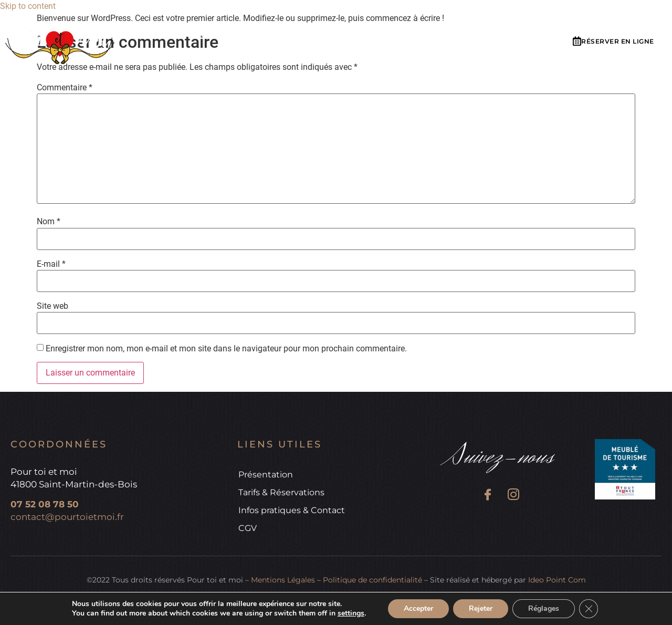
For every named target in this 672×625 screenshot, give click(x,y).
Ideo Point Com (557, 580)
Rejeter (481, 608)
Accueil (162, 36)
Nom (49, 222)
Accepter (418, 608)
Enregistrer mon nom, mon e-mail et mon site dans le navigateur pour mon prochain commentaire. (226, 349)
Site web (52, 306)
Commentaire (65, 88)
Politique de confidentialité (372, 580)
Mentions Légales (283, 580)
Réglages (544, 608)
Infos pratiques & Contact (459, 36)
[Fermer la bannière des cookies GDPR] (589, 609)
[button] (613, 42)
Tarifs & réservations (329, 36)
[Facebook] (487, 496)
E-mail (51, 264)
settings (351, 613)
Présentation (229, 36)
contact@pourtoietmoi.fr (67, 517)
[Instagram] (513, 496)
